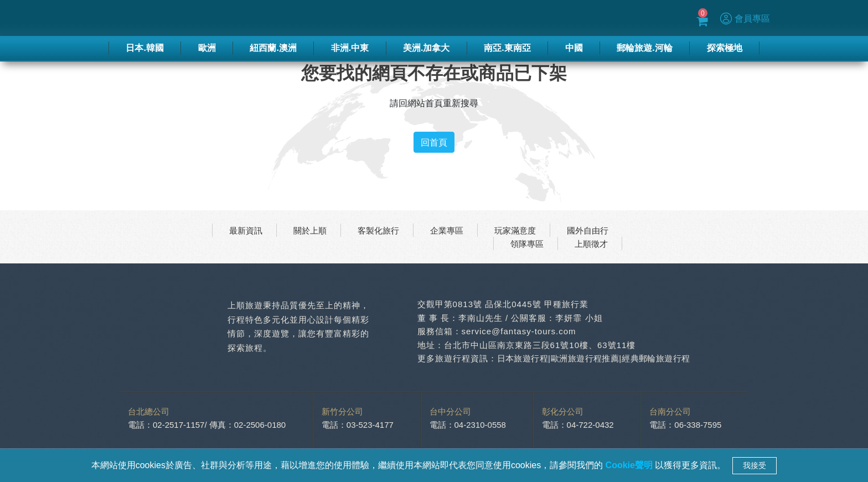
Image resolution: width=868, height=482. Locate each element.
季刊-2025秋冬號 (494, 18)
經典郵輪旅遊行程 (662, 358)
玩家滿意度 (515, 230)
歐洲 (207, 48)
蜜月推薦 (551, 18)
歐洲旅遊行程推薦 (588, 358)
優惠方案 (593, 18)
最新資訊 (246, 230)
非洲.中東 (350, 48)
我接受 (755, 465)
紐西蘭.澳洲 (273, 48)
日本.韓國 (144, 48)
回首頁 (434, 142)
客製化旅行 (378, 230)
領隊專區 (527, 243)
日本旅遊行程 (524, 358)
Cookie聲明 (631, 465)
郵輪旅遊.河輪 (644, 48)
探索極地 (725, 48)
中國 (574, 48)
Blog (626, 18)
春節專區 (437, 18)
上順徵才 (591, 243)
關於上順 (310, 230)
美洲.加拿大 (426, 48)
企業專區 (447, 230)
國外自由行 (588, 230)
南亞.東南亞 (507, 48)
